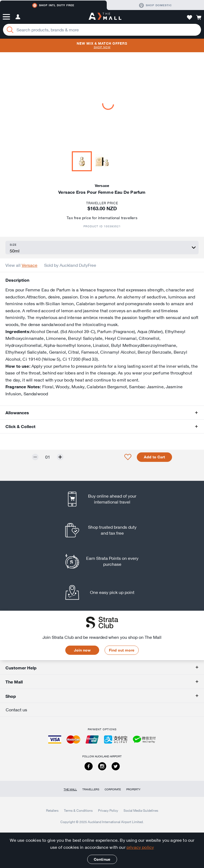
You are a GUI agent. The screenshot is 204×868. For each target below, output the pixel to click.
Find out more (122, 650)
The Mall (70, 789)
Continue (102, 859)
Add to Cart (154, 457)
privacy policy (140, 847)
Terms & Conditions (78, 810)
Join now (82, 650)
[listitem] (102, 499)
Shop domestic (155, 5)
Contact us (16, 710)
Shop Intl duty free (53, 5)
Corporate (113, 789)
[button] (6, 17)
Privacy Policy (108, 810)
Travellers (91, 789)
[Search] (10, 30)
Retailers (52, 810)
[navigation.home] (105, 17)
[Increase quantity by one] (60, 457)
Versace (30, 265)
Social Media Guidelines (141, 810)
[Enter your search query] (102, 30)
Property (133, 789)
